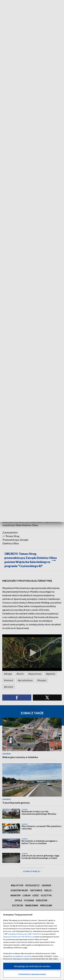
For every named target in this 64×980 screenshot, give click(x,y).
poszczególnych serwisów (21, 956)
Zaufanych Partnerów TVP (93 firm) (17, 937)
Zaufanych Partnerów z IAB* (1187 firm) (25, 934)
